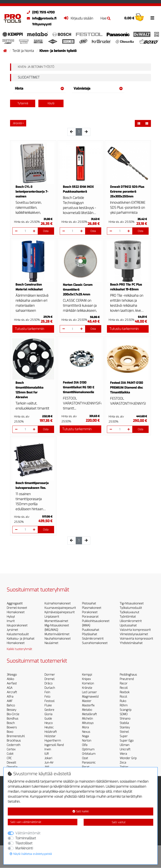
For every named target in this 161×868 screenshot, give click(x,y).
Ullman (125, 745)
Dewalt (11, 763)
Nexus (86, 732)
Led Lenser (89, 692)
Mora (85, 727)
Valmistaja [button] (98, 88)
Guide (48, 719)
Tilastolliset (24, 843)
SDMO (124, 714)
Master (87, 701)
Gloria (48, 714)
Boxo (10, 732)
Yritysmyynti (42, 24)
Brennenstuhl (16, 736)
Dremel (49, 679)
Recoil (124, 688)
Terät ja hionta (24, 51)
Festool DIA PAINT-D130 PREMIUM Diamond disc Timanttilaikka (127, 388)
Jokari (48, 758)
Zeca (123, 763)
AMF (10, 701)
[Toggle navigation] (152, 18)
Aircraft (12, 692)
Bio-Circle (13, 714)
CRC (9, 758)
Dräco (48, 683)
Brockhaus (14, 741)
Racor (124, 683)
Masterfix (88, 705)
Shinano (125, 719)
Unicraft (125, 749)
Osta (46, 231)
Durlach (50, 688)
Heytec (49, 727)
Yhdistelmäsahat (131, 643)
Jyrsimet (12, 630)
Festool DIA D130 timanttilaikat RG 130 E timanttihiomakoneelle (79, 387)
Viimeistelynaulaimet (134, 634)
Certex (11, 749)
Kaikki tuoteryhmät (19, 649)
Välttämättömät (28, 833)
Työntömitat (128, 617)
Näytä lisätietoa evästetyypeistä (31, 854)
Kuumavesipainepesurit (60, 608)
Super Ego (127, 741)
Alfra (10, 697)
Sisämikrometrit (93, 639)
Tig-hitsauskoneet (132, 603)
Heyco (49, 723)
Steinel (124, 732)
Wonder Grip (128, 758)
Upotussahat (128, 625)
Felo (47, 697)
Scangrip (126, 710)
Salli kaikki (81, 811)
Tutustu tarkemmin (29, 329)
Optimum (88, 749)
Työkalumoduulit (131, 608)
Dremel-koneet (17, 608)
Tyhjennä (23, 103)
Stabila (124, 723)
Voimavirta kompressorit (136, 639)
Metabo (87, 710)
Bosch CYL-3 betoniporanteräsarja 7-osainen (32, 192)
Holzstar (50, 736)
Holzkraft (51, 732)
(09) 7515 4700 (40, 12)
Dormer (50, 675)
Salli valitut (119, 822)
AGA (10, 688)
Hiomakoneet (16, 612)
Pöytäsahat (90, 634)
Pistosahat (89, 603)
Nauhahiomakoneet (58, 639)
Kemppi (87, 675)
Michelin (87, 719)
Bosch (11, 723)
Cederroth (14, 745)
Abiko (10, 679)
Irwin (48, 749)
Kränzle (87, 688)
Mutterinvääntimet (57, 634)
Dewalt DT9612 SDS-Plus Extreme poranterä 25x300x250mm (127, 192)
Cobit (10, 754)
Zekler (124, 767)
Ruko (123, 701)
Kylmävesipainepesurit (60, 612)
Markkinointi (24, 848)
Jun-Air (49, 763)
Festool (49, 701)
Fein (47, 692)
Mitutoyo (88, 723)
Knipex (86, 679)
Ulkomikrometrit (131, 621)
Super (124, 736)
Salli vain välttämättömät (26, 822)
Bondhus (12, 719)
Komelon (88, 683)
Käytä (51, 103)
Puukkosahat (91, 630)
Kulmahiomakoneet (58, 603)
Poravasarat (90, 617)
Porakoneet (90, 612)
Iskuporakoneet (17, 625)
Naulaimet (51, 643)
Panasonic (89, 763)
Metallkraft (89, 714)
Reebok (125, 692)
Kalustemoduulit (18, 634)
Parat (86, 767)
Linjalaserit (52, 617)
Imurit (11, 621)
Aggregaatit (15, 603)
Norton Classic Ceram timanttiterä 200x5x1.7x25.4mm (78, 290)
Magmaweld (90, 697)
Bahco (11, 705)
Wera (123, 754)
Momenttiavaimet (56, 621)
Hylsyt (11, 617)
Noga (85, 736)
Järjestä (17, 123)
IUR (47, 754)
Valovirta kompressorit (135, 630)
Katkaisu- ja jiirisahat (21, 639)
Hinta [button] (39, 88)
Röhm (124, 705)
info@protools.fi (41, 18)
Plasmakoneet (92, 608)
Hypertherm (53, 741)
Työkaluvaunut (129, 612)
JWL (47, 767)
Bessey (11, 710)
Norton (87, 741)
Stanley (125, 727)
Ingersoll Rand (54, 745)
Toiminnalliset (26, 838)
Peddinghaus (128, 675)
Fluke (48, 705)
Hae (105, 18)
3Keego (12, 675)
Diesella (12, 767)
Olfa (85, 745)
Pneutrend (127, 679)
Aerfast (12, 683)
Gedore (49, 710)
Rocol (123, 697)
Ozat (85, 758)
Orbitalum (89, 754)
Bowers (12, 727)
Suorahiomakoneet (95, 643)
